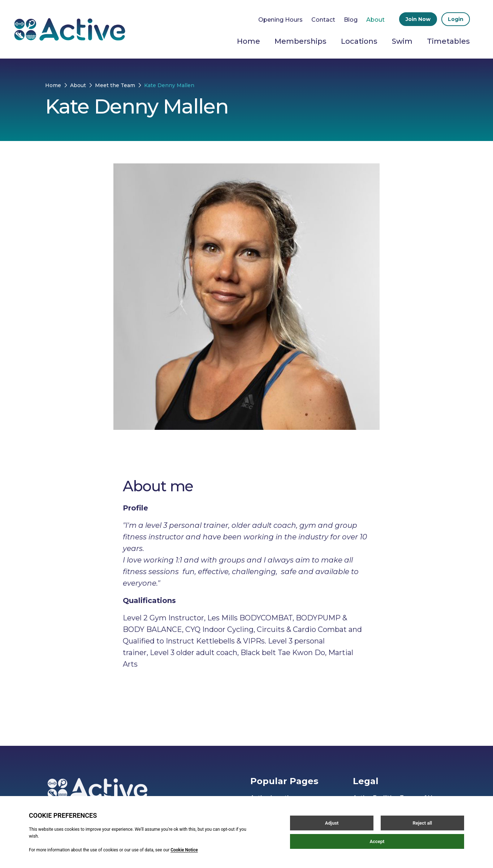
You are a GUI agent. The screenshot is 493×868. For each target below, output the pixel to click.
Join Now (418, 19)
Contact (323, 20)
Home (248, 41)
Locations (359, 41)
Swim (402, 41)
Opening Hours (280, 20)
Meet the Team (115, 85)
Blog (351, 20)
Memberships (300, 41)
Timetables (448, 41)
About (375, 20)
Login (456, 19)
